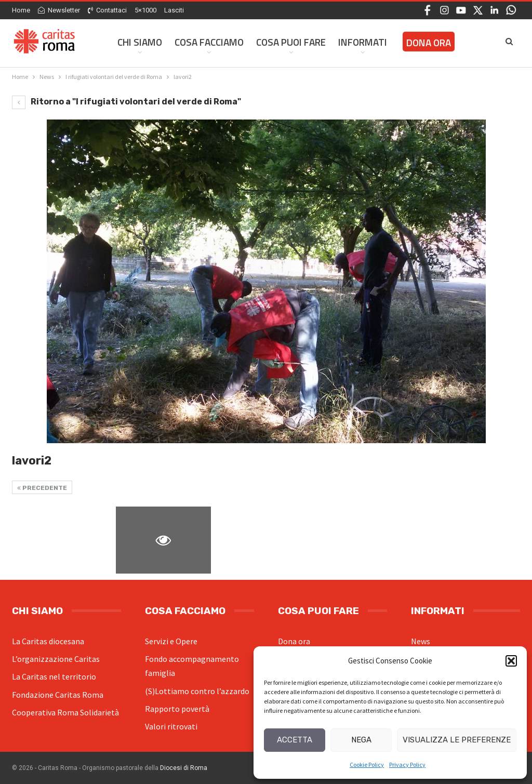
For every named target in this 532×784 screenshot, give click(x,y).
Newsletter (59, 10)
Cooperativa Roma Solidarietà (65, 712)
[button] (511, 661)
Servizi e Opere (171, 641)
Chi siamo (140, 42)
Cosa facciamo (209, 42)
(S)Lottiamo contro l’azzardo (197, 691)
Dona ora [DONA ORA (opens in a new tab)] (429, 42)
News (421, 641)
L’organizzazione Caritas (56, 659)
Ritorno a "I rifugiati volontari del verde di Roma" (127, 102)
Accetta (295, 740)
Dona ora (294, 641)
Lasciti (174, 10)
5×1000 (145, 10)
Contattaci (107, 10)
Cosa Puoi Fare (291, 42)
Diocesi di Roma (184, 768)
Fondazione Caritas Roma (58, 695)
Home (21, 10)
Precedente (42, 488)
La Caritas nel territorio (54, 676)
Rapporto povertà (177, 709)
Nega (361, 740)
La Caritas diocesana (48, 641)
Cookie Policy (367, 765)
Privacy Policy (407, 765)
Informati (363, 42)
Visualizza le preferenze (457, 740)
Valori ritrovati (171, 726)
